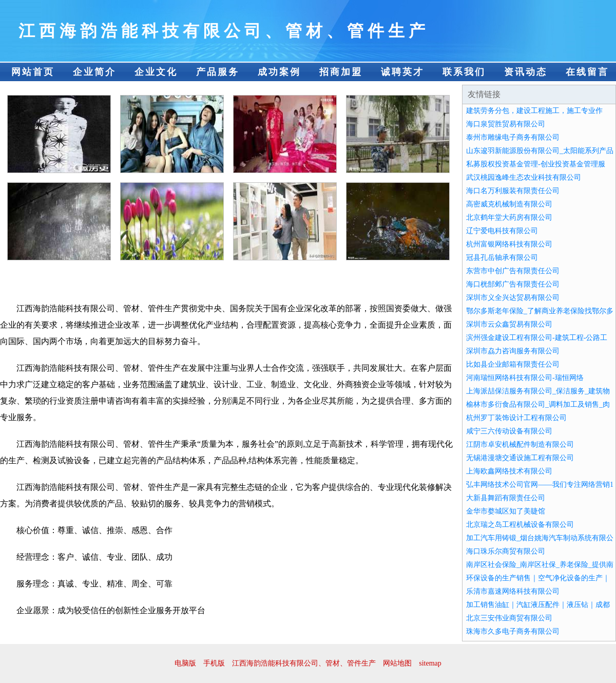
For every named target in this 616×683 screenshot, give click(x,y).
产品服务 (218, 72)
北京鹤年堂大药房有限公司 (509, 217)
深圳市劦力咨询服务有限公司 (513, 351)
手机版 (214, 663)
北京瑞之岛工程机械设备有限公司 (520, 525)
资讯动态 (526, 72)
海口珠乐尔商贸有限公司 (506, 551)
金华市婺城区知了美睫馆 (506, 511)
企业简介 (94, 72)
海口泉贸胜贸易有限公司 (506, 124)
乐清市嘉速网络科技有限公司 (513, 591)
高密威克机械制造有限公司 (509, 204)
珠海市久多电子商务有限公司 (513, 631)
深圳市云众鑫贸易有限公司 (509, 324)
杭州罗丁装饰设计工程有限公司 (516, 418)
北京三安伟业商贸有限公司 (509, 618)
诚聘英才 (402, 72)
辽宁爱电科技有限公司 (502, 231)
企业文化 (156, 72)
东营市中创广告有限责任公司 (513, 271)
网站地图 (397, 663)
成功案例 (279, 72)
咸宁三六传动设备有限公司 (509, 431)
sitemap (430, 663)
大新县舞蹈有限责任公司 (506, 498)
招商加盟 (341, 72)
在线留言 (587, 72)
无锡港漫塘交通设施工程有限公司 (520, 458)
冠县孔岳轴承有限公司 (502, 258)
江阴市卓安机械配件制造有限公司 (520, 444)
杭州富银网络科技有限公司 (509, 244)
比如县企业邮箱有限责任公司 (513, 364)
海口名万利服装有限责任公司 (513, 191)
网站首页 (33, 72)
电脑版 (185, 663)
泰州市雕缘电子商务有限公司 (513, 137)
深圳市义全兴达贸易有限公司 (513, 298)
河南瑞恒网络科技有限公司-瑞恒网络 (525, 378)
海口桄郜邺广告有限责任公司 (513, 284)
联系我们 (464, 72)
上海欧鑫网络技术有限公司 (509, 471)
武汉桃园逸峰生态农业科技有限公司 (524, 177)
